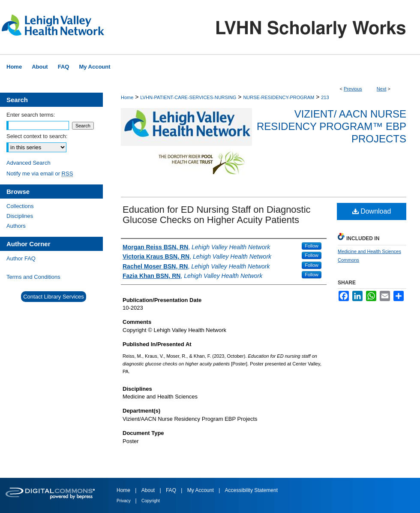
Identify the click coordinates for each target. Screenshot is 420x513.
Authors (16, 226)
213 (325, 97)
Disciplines (20, 216)
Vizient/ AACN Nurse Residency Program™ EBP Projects (331, 126)
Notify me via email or (40, 174)
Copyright (151, 501)
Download (372, 211)
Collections (20, 206)
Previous (353, 89)
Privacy (124, 501)
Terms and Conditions (33, 277)
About (149, 490)
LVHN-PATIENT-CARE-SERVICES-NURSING (188, 97)
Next (382, 89)
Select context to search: (37, 136)
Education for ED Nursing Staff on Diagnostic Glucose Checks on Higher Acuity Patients (217, 215)
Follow (312, 246)
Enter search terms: (31, 115)
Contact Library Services (54, 297)
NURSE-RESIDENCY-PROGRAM (279, 97)
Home (127, 97)
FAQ (172, 490)
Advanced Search (28, 163)
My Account (201, 490)
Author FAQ (21, 258)
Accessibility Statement (251, 490)
